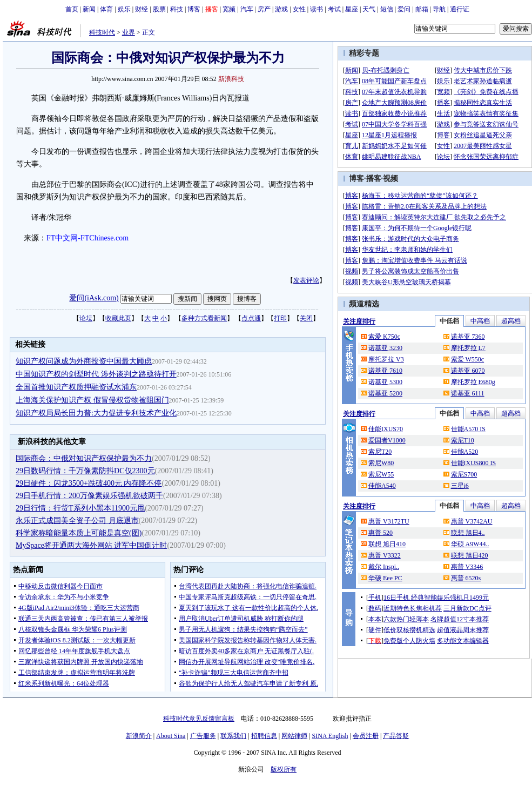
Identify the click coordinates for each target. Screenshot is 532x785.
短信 (387, 9)
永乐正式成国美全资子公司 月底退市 (77, 521)
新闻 (89, 9)
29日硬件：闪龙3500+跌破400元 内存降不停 (89, 483)
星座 (352, 9)
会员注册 (366, 736)
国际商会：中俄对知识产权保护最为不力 (84, 458)
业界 (129, 32)
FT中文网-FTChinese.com (87, 238)
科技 (177, 9)
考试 (334, 9)
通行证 (460, 9)
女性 (299, 9)
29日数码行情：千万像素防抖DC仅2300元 (85, 471)
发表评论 (306, 280)
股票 (159, 9)
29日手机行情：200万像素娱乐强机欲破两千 (89, 496)
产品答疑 (396, 736)
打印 (280, 318)
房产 (264, 9)
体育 (106, 9)
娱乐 (124, 9)
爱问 (404, 9)
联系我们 (233, 736)
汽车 (247, 9)
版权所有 (284, 769)
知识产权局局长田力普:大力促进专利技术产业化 (96, 413)
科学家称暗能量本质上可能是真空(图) (79, 533)
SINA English (330, 736)
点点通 (251, 318)
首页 (72, 9)
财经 (142, 9)
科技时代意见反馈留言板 (199, 719)
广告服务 (203, 736)
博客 (194, 9)
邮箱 (422, 9)
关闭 (306, 318)
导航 (439, 9)
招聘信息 (264, 736)
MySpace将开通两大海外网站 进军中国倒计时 (91, 545)
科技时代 (102, 32)
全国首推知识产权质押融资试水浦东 (76, 387)
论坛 (86, 318)
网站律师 (294, 736)
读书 (316, 9)
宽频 (229, 9)
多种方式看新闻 (204, 318)
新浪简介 (139, 736)
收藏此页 (118, 318)
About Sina (171, 736)
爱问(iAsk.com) (94, 298)
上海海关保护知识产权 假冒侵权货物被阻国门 (92, 400)
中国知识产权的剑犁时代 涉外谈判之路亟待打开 (96, 374)
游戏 (281, 9)
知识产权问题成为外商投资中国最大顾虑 (84, 361)
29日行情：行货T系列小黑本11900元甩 (80, 508)
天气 (369, 9)
